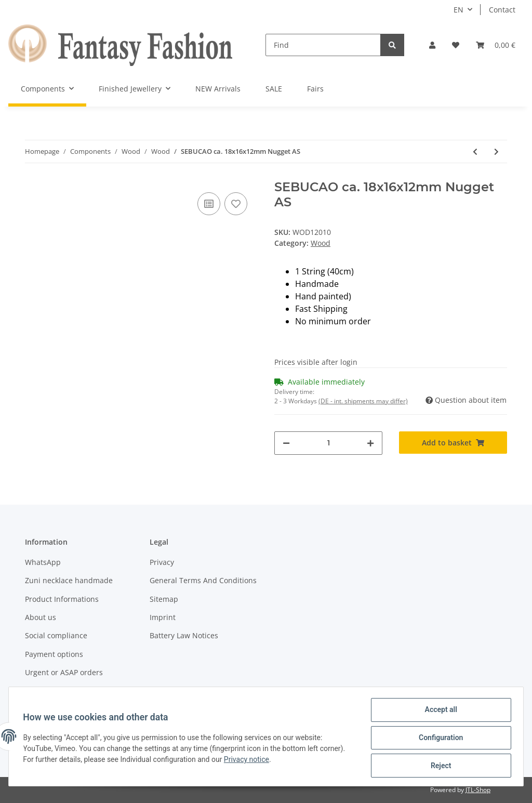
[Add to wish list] (236, 204)
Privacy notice (249, 761)
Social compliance (56, 635)
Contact (502, 10)
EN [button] (458, 10)
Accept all (438, 712)
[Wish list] (456, 45)
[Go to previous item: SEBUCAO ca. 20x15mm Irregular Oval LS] (475, 152)
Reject (438, 766)
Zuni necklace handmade (69, 580)
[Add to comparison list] (209, 204)
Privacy (162, 562)
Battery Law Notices (184, 635)
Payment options (54, 654)
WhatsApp (43, 562)
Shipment (42, 690)
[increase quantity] (370, 443)
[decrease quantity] (286, 443)
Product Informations (62, 599)
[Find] (323, 45)
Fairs (315, 89)
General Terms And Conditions (203, 580)
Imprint (163, 617)
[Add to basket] (453, 443)
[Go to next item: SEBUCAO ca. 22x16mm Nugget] (496, 152)
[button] (432, 45)
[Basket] (496, 45)
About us (41, 617)
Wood (321, 243)
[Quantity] (328, 443)
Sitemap (164, 599)
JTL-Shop (478, 790)
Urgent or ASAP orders (64, 672)
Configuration (438, 739)
